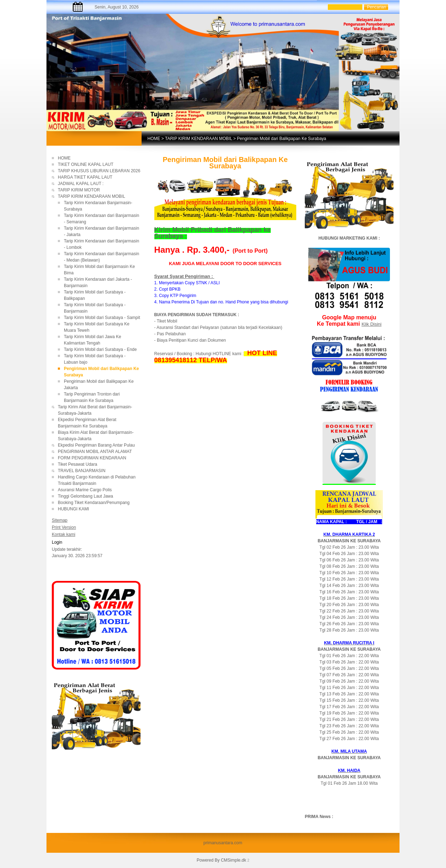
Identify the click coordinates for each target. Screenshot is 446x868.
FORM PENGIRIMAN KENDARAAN (92, 458)
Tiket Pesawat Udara (78, 464)
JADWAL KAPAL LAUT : (81, 184)
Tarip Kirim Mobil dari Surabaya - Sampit (102, 318)
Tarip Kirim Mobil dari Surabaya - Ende (100, 349)
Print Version (64, 527)
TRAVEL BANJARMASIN (82, 471)
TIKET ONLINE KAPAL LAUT (86, 164)
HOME (154, 139)
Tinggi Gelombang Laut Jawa (86, 496)
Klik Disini (371, 324)
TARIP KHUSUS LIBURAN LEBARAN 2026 (99, 171)
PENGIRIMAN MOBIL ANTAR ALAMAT (95, 452)
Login (57, 542)
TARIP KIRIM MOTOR (79, 190)
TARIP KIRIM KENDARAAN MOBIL (199, 139)
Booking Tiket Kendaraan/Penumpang (98, 503)
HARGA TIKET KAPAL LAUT (85, 177)
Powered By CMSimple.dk (221, 860)
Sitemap (60, 520)
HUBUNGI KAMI (73, 509)
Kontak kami (64, 534)
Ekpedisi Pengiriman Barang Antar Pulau (96, 445)
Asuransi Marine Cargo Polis (85, 490)
